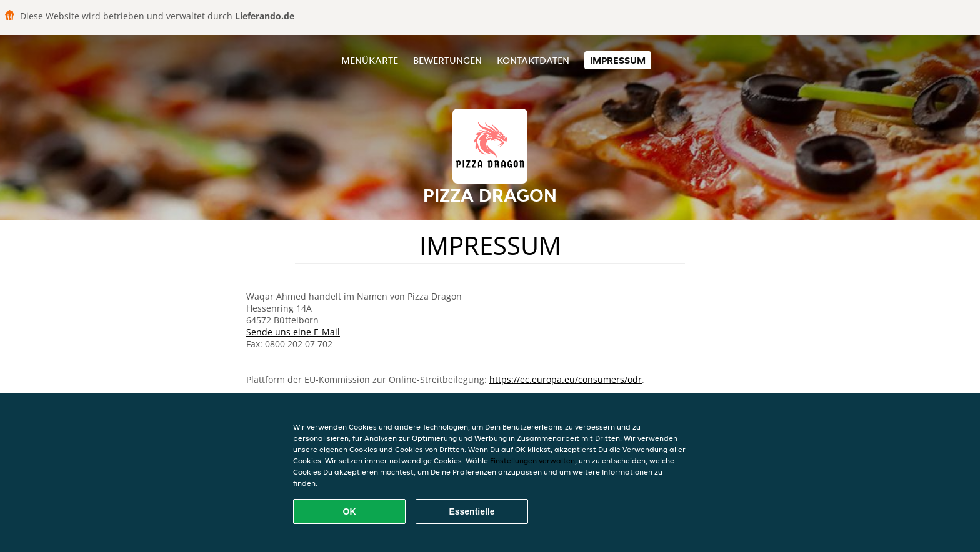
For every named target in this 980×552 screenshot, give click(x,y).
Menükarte (370, 60)
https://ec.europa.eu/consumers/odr (566, 379)
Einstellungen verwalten (532, 461)
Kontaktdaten (533, 60)
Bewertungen (447, 60)
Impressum (618, 60)
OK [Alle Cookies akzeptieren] (350, 511)
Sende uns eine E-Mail (293, 332)
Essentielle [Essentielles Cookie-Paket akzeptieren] (472, 511)
